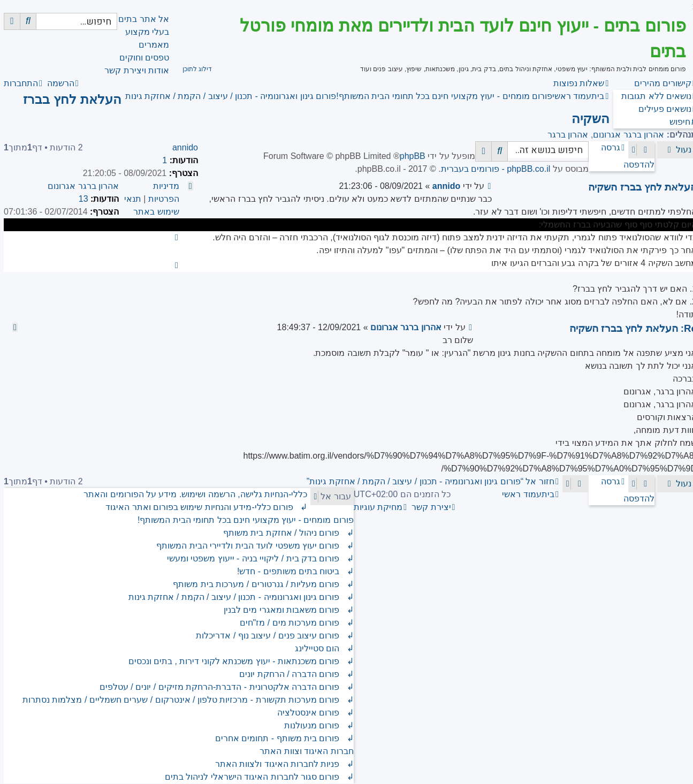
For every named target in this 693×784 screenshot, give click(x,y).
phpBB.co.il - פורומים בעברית (492, 169)
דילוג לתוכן (193, 69)
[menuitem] (655, 96)
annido (181, 147)
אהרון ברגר (564, 135)
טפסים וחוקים (140, 58)
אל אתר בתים (140, 19)
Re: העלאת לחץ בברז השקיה (629, 328)
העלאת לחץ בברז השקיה (639, 187)
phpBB (409, 156)
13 (80, 199)
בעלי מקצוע (143, 32)
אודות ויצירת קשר (133, 70)
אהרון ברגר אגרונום (625, 135)
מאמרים (150, 45)
